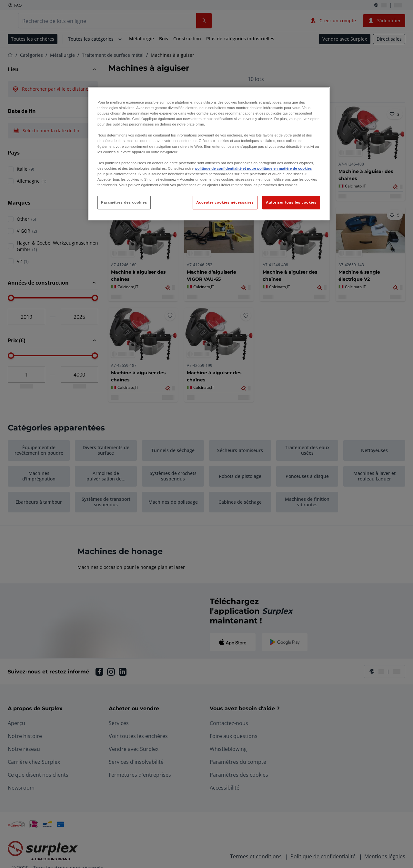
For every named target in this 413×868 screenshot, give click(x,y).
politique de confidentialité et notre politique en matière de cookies (254, 168)
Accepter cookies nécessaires (225, 202)
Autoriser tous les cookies (291, 202)
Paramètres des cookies (124, 202)
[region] (209, 154)
